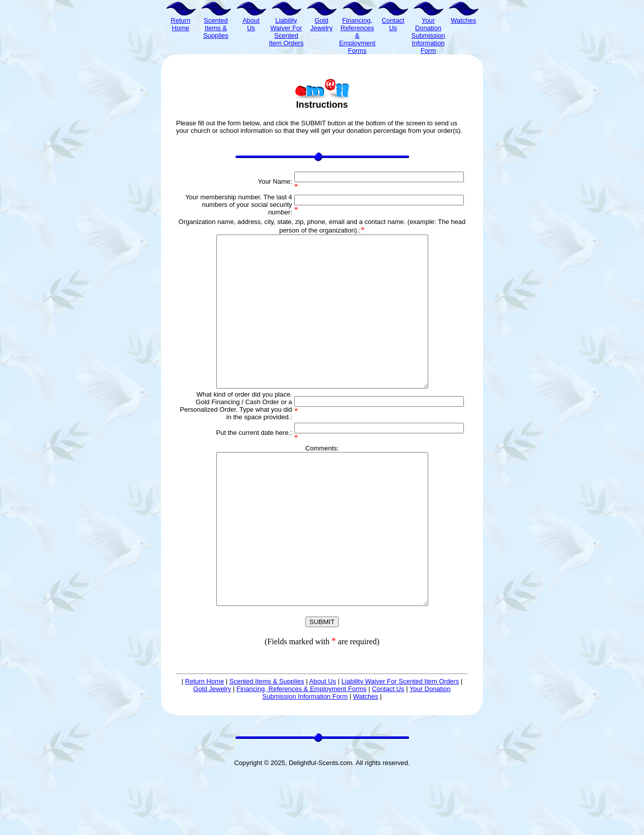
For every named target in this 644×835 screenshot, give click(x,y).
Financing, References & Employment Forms (302, 749)
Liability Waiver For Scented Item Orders (400, 742)
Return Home (205, 742)
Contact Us (388, 749)
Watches (366, 757)
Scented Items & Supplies (267, 742)
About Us (322, 742)
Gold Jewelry (212, 749)
